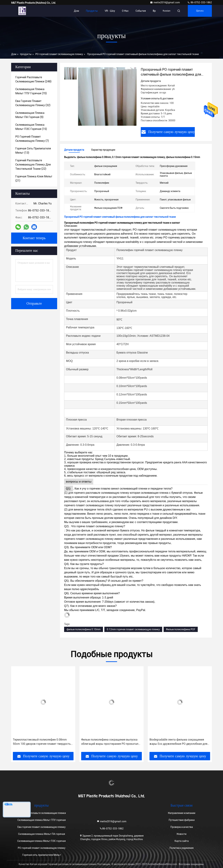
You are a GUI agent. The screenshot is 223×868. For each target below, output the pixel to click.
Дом (76, 11)
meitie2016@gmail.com (165, 2)
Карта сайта (182, 841)
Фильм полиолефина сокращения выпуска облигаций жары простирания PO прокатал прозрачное (110, 742)
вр (154, 11)
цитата (200, 11)
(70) (31, 91)
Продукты (92, 11)
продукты (26, 54)
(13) (33, 151)
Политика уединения (182, 848)
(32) (33, 103)
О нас (125, 11)
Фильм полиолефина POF (181, 629)
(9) (30, 115)
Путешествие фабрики (182, 820)
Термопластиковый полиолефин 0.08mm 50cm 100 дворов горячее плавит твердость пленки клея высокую (42, 742)
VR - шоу (110, 11)
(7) (32, 139)
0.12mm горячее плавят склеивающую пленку (133, 629)
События (141, 11)
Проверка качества (182, 827)
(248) (33, 79)
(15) (31, 127)
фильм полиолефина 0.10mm (84, 629)
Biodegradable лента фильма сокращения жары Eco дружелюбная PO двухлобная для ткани (178, 742)
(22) (33, 165)
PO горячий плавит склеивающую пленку (59, 54)
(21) (34, 179)
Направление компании (182, 813)
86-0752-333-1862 (200, 2)
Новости (182, 834)
